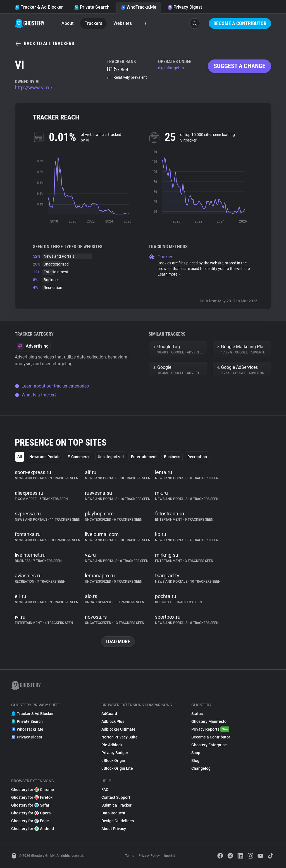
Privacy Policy (149, 856)
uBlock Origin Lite (117, 768)
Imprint (170, 856)
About (67, 23)
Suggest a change (239, 66)
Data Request (113, 813)
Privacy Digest (185, 7)
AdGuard (109, 714)
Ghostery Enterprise (209, 745)
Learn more (169, 274)
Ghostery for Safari (31, 805)
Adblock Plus (113, 721)
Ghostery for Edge (30, 821)
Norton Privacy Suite (120, 737)
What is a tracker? (36, 395)
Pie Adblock (112, 745)
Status (197, 714)
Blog (195, 761)
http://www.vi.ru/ (34, 88)
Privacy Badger (115, 753)
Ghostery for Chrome (33, 790)
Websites (123, 23)
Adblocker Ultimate (118, 729)
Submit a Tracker (116, 805)
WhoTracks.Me (139, 7)
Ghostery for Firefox (32, 797)
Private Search (92, 7)
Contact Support (116, 797)
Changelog (201, 768)
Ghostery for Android (33, 829)
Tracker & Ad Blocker (39, 7)
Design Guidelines (118, 821)
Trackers (93, 23)
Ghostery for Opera (31, 813)
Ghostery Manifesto (209, 721)
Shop (196, 753)
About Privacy (114, 829)
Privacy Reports (210, 729)
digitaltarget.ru (171, 68)
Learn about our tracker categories (52, 386)
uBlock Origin (113, 761)
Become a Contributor (240, 23)
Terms (130, 856)
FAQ (105, 790)
